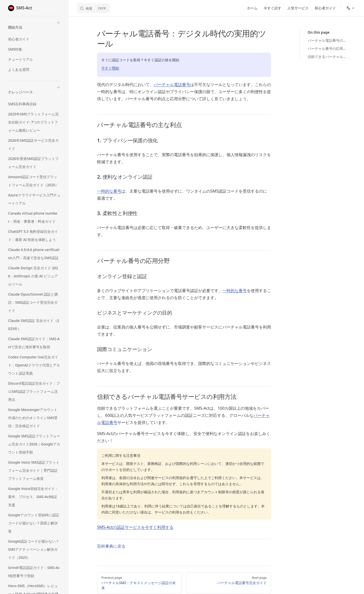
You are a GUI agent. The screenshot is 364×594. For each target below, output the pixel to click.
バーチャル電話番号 (172, 85)
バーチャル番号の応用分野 (328, 48)
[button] (34, 26)
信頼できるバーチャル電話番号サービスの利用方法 (328, 57)
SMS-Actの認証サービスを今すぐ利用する (135, 527)
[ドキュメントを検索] (94, 8)
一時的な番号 (109, 191)
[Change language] (351, 8)
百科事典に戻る (111, 546)
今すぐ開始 (110, 68)
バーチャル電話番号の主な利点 (328, 40)
